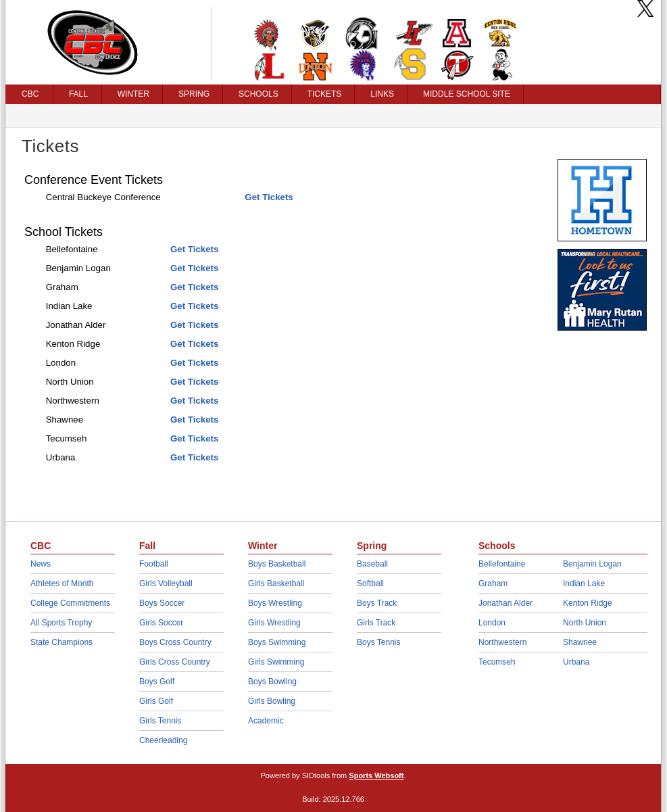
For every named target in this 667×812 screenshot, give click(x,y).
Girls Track (376, 623)
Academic (266, 721)
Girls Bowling (272, 701)
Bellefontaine (502, 564)
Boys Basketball (277, 564)
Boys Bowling (272, 682)
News (41, 564)
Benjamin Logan (592, 564)
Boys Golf (157, 682)
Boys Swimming (277, 642)
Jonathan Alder (505, 603)
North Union (585, 623)
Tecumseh (497, 662)
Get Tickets (269, 197)
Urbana (576, 662)
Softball (370, 583)
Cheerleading (163, 740)
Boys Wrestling (275, 603)
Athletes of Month (62, 583)
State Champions (61, 642)
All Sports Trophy (61, 623)
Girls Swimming (276, 662)
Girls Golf (156, 701)
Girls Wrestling (274, 623)
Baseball (372, 564)
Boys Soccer (162, 603)
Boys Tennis (378, 642)
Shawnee (580, 642)
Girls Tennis (160, 721)
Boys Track (377, 603)
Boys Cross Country (175, 642)
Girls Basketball (276, 583)
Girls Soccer (161, 623)
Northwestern (502, 642)
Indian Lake (584, 583)
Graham (493, 583)
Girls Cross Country (175, 662)
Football (154, 564)
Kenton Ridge (588, 603)
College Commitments (70, 603)
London (492, 623)
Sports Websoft (376, 775)
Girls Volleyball (166, 583)
